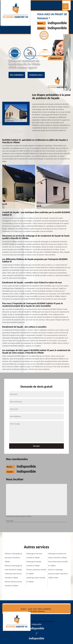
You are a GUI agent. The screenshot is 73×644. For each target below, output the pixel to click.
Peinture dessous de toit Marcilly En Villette (13, 584)
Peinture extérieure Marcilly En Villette (36, 572)
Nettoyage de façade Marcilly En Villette (34, 564)
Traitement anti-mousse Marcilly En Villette (13, 576)
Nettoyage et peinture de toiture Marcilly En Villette (58, 556)
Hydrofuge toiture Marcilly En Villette (36, 580)
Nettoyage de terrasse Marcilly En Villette (34, 556)
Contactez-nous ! (36, 75)
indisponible (57, 23)
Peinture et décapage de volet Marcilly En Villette (13, 568)
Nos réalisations (17, 75)
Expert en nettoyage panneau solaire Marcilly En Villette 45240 (58, 574)
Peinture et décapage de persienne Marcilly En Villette (13, 558)
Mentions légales (36, 611)
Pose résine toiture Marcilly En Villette (58, 564)
